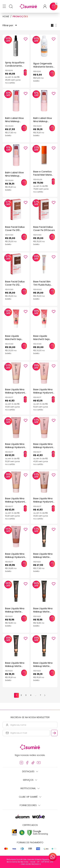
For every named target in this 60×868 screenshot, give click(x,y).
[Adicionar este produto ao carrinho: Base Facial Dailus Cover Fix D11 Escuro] (52, 237)
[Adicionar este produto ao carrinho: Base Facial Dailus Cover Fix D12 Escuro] (24, 291)
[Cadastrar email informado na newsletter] (54, 733)
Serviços (30, 780)
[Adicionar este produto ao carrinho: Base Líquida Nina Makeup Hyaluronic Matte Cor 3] (25, 508)
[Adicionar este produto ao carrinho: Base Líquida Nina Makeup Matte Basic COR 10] (24, 618)
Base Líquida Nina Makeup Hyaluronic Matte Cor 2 (16, 447)
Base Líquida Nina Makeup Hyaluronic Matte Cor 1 (44, 393)
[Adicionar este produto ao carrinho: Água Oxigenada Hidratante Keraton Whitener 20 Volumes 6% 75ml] (52, 73)
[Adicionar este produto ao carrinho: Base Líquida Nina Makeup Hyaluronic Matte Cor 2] (25, 454)
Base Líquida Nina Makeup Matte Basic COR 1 (43, 557)
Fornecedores (30, 805)
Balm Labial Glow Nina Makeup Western (14, 121)
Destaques (30, 771)
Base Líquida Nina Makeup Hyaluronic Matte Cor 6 (16, 557)
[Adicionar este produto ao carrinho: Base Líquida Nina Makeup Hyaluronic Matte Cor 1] (53, 399)
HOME (6, 16)
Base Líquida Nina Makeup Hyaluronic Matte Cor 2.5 (44, 447)
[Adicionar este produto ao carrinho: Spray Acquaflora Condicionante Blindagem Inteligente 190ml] (25, 72)
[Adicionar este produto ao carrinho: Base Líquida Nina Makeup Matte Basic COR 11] (52, 618)
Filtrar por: (10, 25)
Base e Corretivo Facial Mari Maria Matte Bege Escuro (44, 175)
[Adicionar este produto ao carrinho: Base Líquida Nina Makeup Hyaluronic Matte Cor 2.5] (53, 454)
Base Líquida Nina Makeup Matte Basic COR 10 (15, 612)
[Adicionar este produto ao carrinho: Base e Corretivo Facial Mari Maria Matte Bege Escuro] (53, 181)
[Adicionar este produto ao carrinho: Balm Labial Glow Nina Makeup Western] (24, 128)
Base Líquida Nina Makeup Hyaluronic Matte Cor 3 (16, 502)
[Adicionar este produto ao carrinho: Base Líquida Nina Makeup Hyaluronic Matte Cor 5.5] (53, 508)
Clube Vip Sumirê (30, 797)
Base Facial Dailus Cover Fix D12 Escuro (15, 285)
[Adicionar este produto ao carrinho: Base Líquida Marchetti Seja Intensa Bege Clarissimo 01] (52, 346)
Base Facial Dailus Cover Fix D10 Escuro (15, 230)
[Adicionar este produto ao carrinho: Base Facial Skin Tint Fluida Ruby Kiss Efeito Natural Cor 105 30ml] (52, 291)
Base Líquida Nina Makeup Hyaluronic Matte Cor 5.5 (44, 502)
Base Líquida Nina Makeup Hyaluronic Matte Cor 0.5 (16, 393)
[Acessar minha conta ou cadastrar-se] (46, 6)
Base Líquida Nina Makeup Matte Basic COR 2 (15, 666)
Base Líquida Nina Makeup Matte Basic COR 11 (43, 612)
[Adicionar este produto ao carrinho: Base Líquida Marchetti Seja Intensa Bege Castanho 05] (24, 346)
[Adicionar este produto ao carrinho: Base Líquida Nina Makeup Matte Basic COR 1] (52, 564)
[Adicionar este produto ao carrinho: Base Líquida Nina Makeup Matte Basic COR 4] (52, 673)
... (36, 695)
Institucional (30, 788)
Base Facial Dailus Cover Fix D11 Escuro (44, 229)
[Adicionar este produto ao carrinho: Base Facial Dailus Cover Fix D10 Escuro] (24, 237)
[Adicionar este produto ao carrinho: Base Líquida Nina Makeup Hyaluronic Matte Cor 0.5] (25, 399)
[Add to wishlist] (26, 39)
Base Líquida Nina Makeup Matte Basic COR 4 (43, 666)
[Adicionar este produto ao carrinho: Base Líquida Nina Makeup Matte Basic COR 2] (24, 673)
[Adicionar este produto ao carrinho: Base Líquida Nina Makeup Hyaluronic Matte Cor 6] (24, 564)
